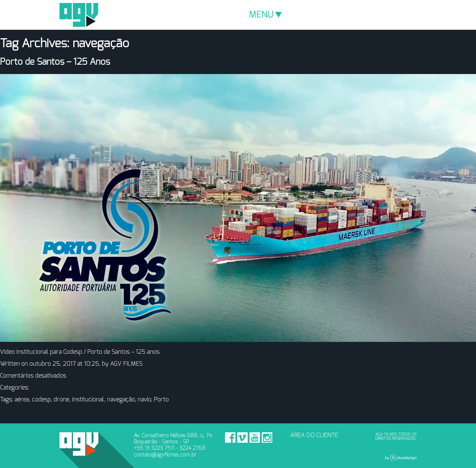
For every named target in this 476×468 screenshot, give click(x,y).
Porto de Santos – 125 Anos (55, 62)
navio (144, 400)
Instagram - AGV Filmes (267, 437)
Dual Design (401, 458)
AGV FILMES (126, 364)
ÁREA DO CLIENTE (314, 435)
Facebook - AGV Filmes (230, 437)
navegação (121, 400)
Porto (161, 400)
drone (61, 400)
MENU (266, 15)
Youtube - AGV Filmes (255, 437)
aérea (22, 400)
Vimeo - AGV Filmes (242, 437)
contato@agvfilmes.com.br (165, 455)
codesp (41, 400)
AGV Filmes (79, 15)
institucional (88, 400)
